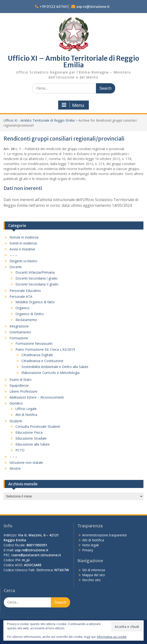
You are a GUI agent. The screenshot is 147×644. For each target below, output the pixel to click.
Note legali (90, 545)
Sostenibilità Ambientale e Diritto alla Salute (55, 367)
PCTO (20, 450)
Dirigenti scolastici (23, 261)
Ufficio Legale (26, 409)
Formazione (19, 338)
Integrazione (19, 326)
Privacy (88, 550)
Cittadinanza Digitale (37, 355)
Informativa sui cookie (112, 637)
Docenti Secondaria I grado (36, 278)
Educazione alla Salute (33, 444)
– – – (13, 255)
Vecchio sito (91, 580)
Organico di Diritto (30, 314)
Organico (22, 308)
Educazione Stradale (31, 438)
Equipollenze (19, 385)
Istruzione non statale (26, 462)
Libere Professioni (23, 391)
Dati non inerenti (23, 188)
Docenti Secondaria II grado (37, 284)
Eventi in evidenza (23, 243)
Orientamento (20, 332)
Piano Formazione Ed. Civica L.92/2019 (45, 349)
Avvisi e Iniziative (22, 249)
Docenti (16, 267)
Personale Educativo (25, 291)
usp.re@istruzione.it (93, 7)
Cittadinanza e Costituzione (42, 361)
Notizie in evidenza (24, 237)
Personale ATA (21, 297)
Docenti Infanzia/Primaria (35, 272)
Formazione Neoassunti (34, 343)
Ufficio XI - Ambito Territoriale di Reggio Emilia (39, 120)
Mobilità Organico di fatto (35, 302)
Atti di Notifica (26, 415)
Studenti (16, 421)
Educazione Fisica (29, 432)
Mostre (15, 468)
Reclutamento (26, 320)
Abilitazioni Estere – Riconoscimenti (37, 397)
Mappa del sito (94, 575)
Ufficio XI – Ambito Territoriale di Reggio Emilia (73, 62)
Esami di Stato (21, 379)
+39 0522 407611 (54, 7)
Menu (73, 105)
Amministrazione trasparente (104, 535)
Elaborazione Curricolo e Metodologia (50, 373)
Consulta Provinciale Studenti (38, 426)
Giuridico (16, 403)
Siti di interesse (94, 570)
